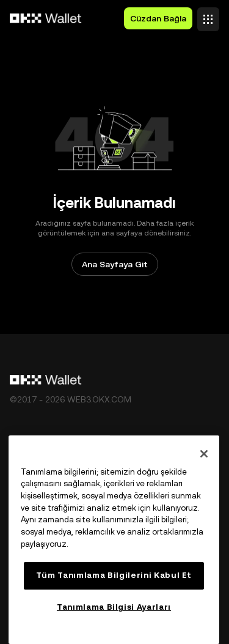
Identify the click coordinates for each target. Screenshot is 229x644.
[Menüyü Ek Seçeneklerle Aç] (208, 16)
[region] (114, 540)
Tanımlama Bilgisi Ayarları (114, 607)
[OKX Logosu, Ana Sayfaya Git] (46, 18)
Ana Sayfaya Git (115, 264)
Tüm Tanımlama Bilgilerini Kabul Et (114, 575)
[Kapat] (204, 454)
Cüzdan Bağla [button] (158, 18)
